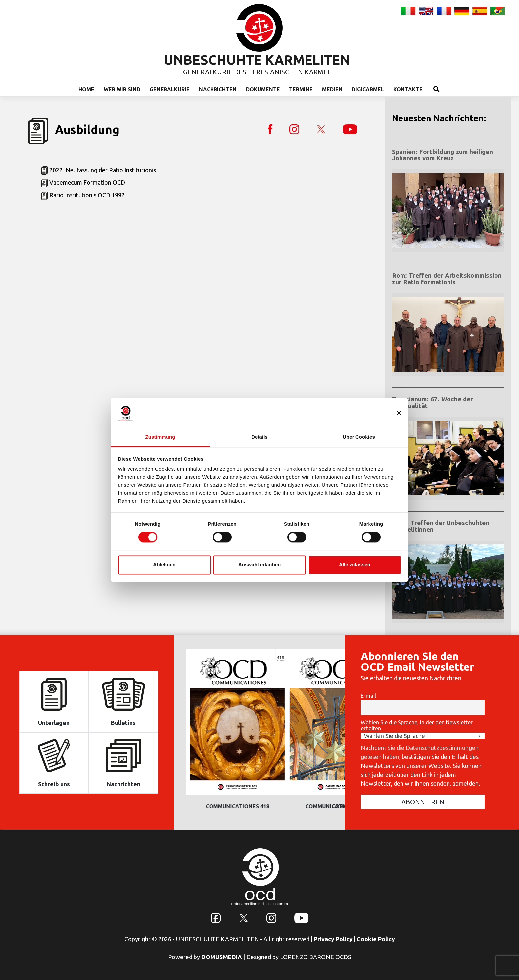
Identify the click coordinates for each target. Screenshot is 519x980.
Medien (332, 89)
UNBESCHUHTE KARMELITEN (257, 60)
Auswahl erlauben (259, 565)
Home (86, 89)
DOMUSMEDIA (222, 957)
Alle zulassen (355, 565)
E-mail (368, 696)
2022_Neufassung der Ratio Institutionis (103, 170)
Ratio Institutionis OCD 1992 (87, 195)
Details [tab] (259, 437)
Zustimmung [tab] (160, 437)
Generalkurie (170, 89)
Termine (301, 89)
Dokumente (263, 89)
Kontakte (408, 89)
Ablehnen (164, 565)
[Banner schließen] (399, 413)
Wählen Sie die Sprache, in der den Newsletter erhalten (417, 725)
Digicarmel (368, 89)
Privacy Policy (333, 939)
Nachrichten (218, 89)
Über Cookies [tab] (359, 437)
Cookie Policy (376, 939)
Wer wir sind (122, 89)
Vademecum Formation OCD (87, 182)
